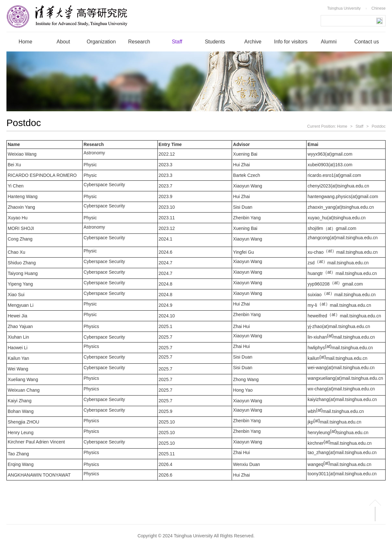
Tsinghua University (344, 8)
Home (342, 126)
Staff (359, 126)
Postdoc (379, 126)
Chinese (379, 8)
